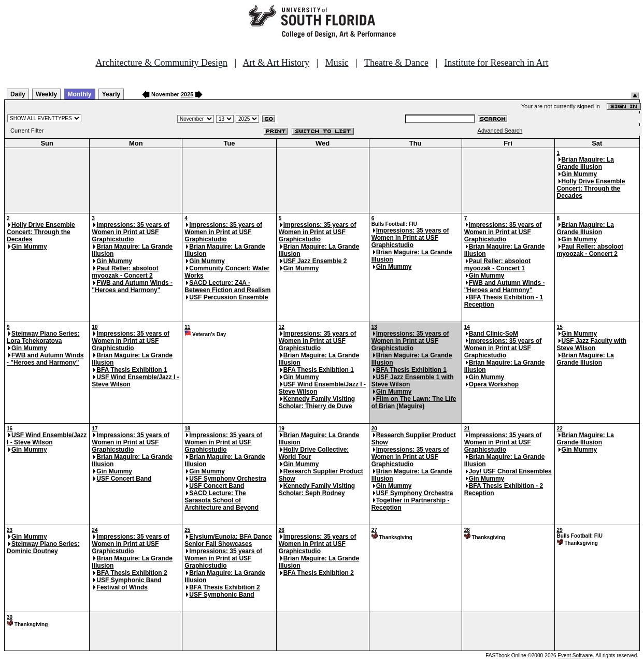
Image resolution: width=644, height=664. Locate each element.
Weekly (46, 94)
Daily (18, 94)
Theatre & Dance (396, 63)
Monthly (80, 94)
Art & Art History (276, 63)
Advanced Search (500, 131)
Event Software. (576, 655)
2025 (187, 94)
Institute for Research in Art (497, 63)
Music (337, 63)
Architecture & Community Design (162, 63)
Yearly (111, 94)
